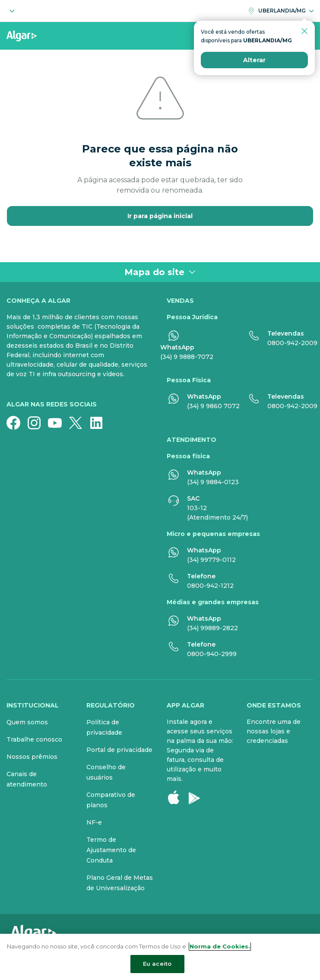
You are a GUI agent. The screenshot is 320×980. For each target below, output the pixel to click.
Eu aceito (157, 964)
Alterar (254, 82)
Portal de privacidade (119, 750)
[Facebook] (17, 423)
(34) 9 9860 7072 (213, 406)
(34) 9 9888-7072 (187, 357)
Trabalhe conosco (34, 739)
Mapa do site (160, 272)
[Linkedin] (100, 423)
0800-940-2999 (212, 654)
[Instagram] (38, 423)
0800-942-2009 (292, 343)
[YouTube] (58, 423)
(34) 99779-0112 (211, 560)
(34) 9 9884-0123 (213, 482)
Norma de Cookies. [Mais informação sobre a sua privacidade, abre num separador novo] (220, 946)
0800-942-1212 (210, 586)
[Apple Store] (177, 797)
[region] (160, 957)
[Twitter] (79, 423)
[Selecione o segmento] (10, 11)
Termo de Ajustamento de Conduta (111, 850)
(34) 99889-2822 (212, 628)
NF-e (94, 822)
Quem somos (27, 722)
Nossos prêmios (32, 757)
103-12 (197, 508)
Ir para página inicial (160, 216)
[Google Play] (198, 797)
